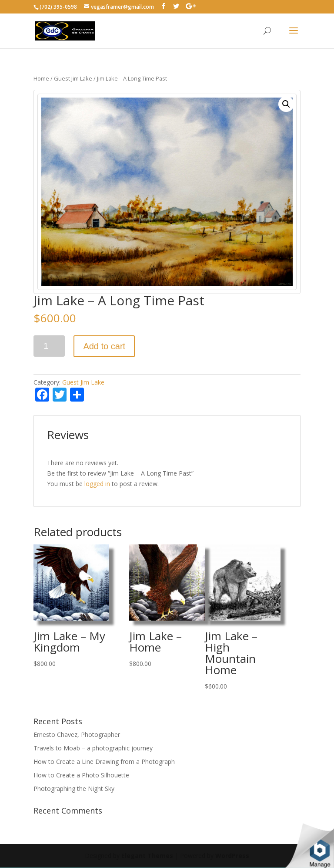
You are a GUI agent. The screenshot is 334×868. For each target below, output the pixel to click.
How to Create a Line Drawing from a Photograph (104, 762)
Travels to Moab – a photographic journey (93, 748)
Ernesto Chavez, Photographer (77, 735)
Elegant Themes (147, 856)
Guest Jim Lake (73, 78)
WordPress (232, 856)
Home (41, 78)
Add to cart (104, 346)
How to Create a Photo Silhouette (81, 775)
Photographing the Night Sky (74, 789)
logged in (97, 484)
